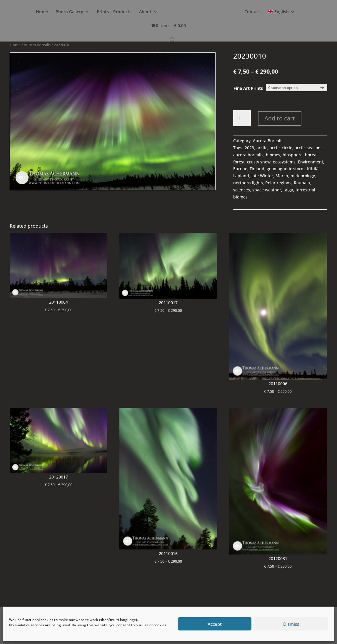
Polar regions (278, 183)
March (282, 176)
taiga (288, 190)
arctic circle (281, 148)
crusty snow (259, 162)
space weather (267, 190)
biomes (273, 155)
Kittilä (313, 169)
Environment (311, 162)
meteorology (303, 176)
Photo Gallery (69, 12)
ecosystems (284, 162)
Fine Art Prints (248, 88)
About (145, 12)
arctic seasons (309, 148)
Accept (215, 624)
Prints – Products (114, 12)
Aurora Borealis (37, 45)
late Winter (262, 176)
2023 (249, 148)
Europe (240, 169)
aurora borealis (248, 155)
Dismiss (291, 624)
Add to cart (280, 118)
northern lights (248, 183)
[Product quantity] (242, 118)
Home (42, 12)
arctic (262, 148)
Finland (257, 169)
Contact (252, 12)
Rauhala (302, 183)
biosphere (293, 155)
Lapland (241, 176)
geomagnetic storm (286, 169)
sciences (242, 190)
